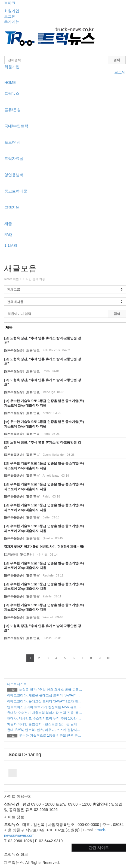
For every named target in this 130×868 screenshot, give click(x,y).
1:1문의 (11, 245)
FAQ (8, 235)
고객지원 (12, 207)
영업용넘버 (14, 175)
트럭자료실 (14, 159)
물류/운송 (13, 110)
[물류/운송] (33, 350)
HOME (10, 83)
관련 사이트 (99, 848)
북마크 (10, 3)
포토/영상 (13, 142)
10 (108, 658)
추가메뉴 (12, 22)
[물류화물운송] (14, 350)
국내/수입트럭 (16, 126)
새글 (8, 224)
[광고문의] (27, 555)
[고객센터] (11, 555)
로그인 (10, 16)
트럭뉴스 (12, 93)
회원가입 (12, 11)
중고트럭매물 (16, 191)
